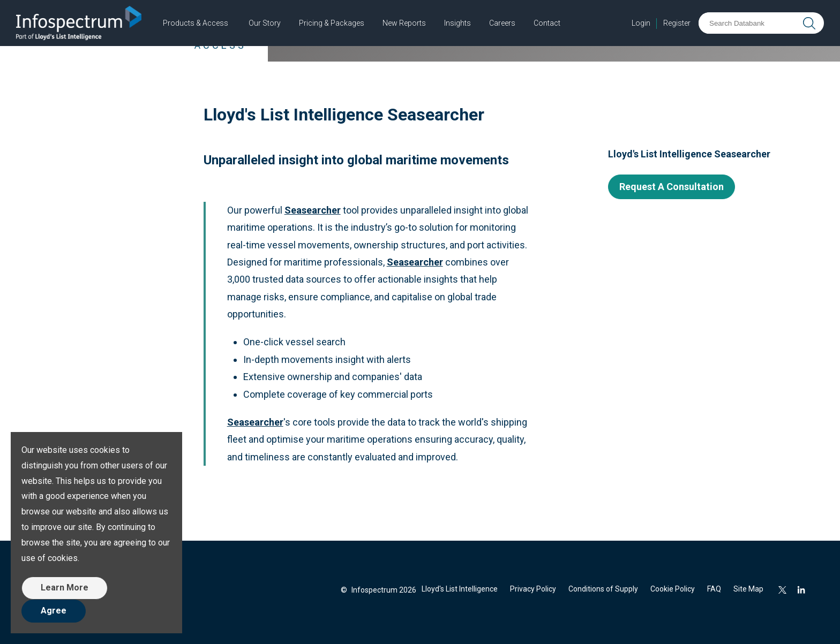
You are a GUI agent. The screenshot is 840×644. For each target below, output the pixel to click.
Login (641, 23)
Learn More (65, 588)
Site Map (748, 589)
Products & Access (196, 23)
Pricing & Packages (332, 23)
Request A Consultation (672, 187)
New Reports (404, 23)
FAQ (714, 589)
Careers (502, 23)
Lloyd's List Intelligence (460, 589)
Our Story (265, 23)
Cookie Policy (673, 589)
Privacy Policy (533, 589)
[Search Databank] (749, 23)
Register (677, 23)
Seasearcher (255, 422)
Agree (54, 611)
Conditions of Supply (603, 589)
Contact (547, 23)
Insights (457, 23)
